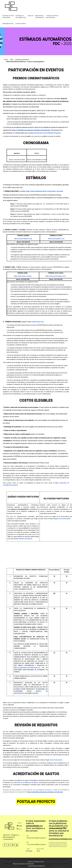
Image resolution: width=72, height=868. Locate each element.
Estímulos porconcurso (8, 17)
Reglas (31, 16)
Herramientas (8, 24)
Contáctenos (21, 24)
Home (6, 60)
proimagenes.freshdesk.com (60, 839)
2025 (12, 60)
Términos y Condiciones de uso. (36, 862)
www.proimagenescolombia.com (36, 866)
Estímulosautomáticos (21, 17)
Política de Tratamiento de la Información (23, 864)
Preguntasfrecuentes (40, 17)
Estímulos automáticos (22, 60)
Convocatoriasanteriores (52, 17)
